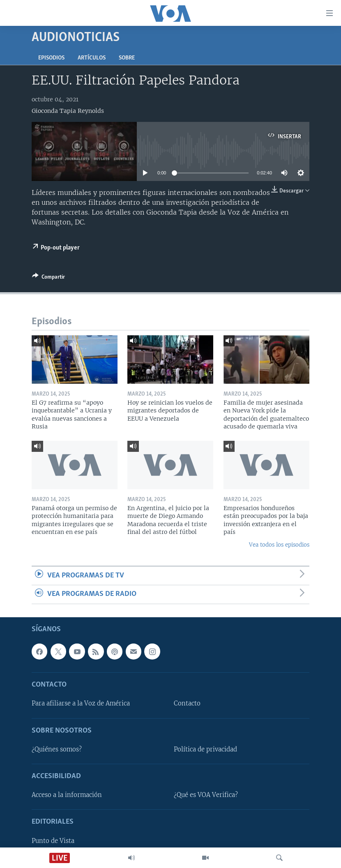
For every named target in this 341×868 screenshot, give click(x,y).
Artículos (92, 58)
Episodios (51, 58)
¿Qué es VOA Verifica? (206, 795)
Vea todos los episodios (279, 545)
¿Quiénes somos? (57, 749)
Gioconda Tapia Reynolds (68, 111)
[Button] (48, 278)
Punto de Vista (53, 841)
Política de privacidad (205, 749)
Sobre (127, 58)
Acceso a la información (67, 795)
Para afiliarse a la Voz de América (81, 703)
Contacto (187, 703)
